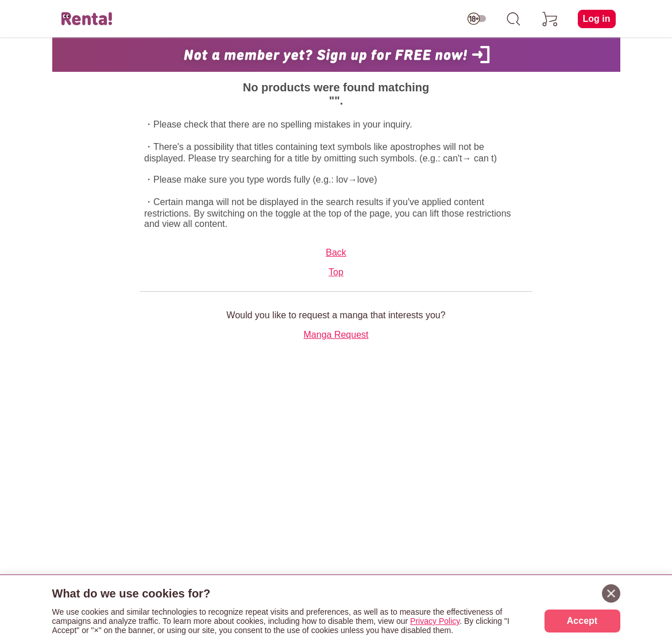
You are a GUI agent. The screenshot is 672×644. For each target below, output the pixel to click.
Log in (597, 19)
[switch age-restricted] (477, 19)
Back (336, 252)
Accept (582, 621)
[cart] (550, 19)
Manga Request (336, 335)
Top (336, 272)
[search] (513, 19)
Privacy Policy (435, 621)
